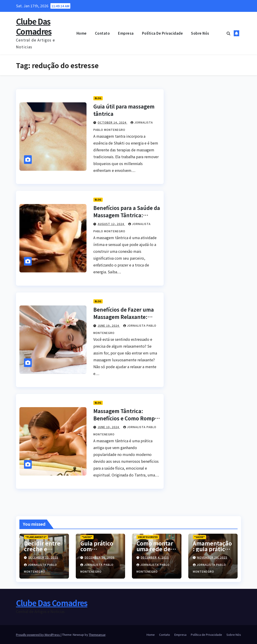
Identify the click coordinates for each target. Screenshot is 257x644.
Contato (102, 33)
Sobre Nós (200, 33)
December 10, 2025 (100, 557)
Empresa (126, 33)
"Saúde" (87, 537)
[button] (228, 33)
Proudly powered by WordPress (38, 635)
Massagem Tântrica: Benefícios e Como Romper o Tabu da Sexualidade (127, 418)
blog (98, 98)
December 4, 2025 (155, 557)
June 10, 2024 (109, 427)
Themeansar (97, 635)
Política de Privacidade (163, 33)
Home (82, 33)
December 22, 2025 (43, 557)
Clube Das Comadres (34, 26)
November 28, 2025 (212, 557)
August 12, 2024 (111, 224)
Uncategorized (148, 537)
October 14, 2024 (113, 122)
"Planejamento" (36, 537)
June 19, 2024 (109, 325)
